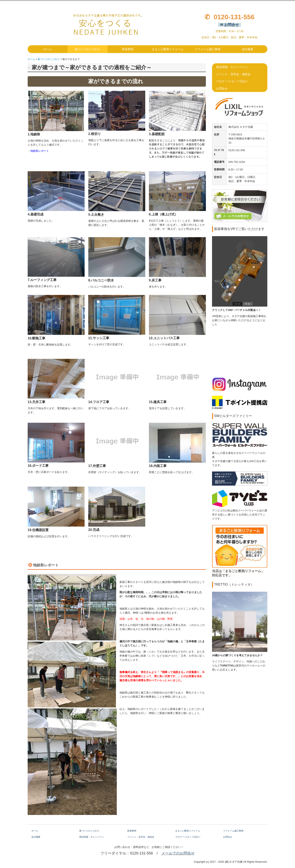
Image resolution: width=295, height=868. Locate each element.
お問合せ (222, 88)
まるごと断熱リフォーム (168, 49)
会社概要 (247, 49)
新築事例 (128, 49)
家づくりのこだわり (88, 49)
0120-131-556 (234, 17)
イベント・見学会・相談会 (233, 74)
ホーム (48, 49)
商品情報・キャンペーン (232, 67)
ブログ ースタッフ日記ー (232, 81)
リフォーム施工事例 (208, 49)
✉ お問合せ (229, 25)
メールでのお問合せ (178, 853)
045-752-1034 (237, 162)
